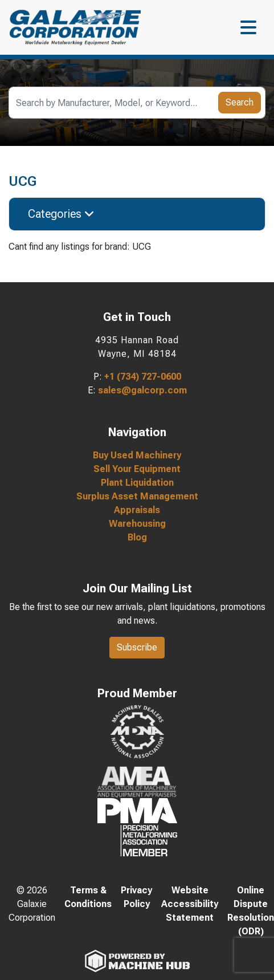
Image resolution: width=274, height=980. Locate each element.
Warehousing (137, 524)
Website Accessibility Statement (190, 904)
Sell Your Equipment (137, 469)
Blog (137, 537)
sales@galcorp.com (142, 390)
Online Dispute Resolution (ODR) (251, 911)
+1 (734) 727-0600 (143, 377)
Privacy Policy (136, 897)
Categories (61, 214)
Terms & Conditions (88, 897)
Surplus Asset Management (137, 496)
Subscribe (137, 647)
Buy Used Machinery (137, 455)
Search (240, 102)
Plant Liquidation (137, 483)
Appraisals (137, 510)
